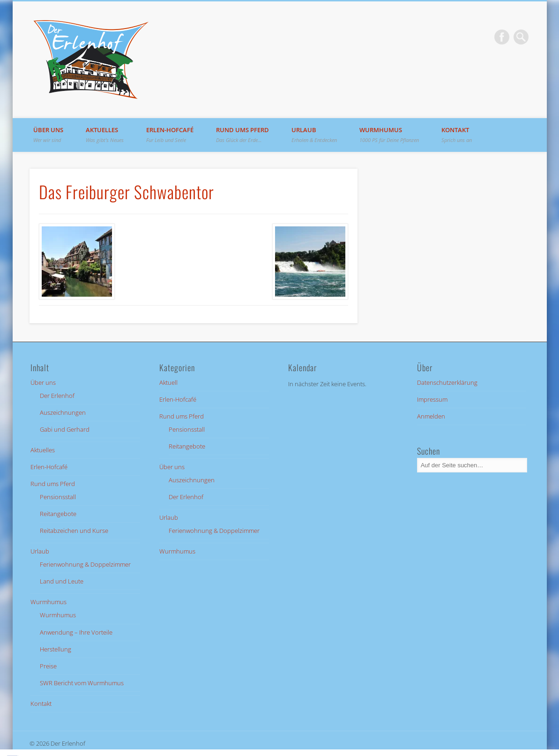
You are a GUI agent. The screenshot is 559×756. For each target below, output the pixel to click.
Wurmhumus (389, 135)
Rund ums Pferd (242, 135)
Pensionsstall (58, 497)
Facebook (502, 37)
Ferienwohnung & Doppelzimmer (85, 564)
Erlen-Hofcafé (170, 135)
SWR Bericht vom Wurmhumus (82, 683)
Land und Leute (62, 581)
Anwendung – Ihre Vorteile (76, 632)
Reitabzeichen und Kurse (74, 531)
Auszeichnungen (63, 412)
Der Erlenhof (57, 396)
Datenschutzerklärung (447, 382)
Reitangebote (58, 514)
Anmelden (431, 416)
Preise (48, 666)
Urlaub (314, 135)
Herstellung (56, 649)
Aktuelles (105, 135)
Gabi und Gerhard (65, 429)
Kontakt (457, 135)
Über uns (48, 135)
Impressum (432, 399)
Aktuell (168, 382)
